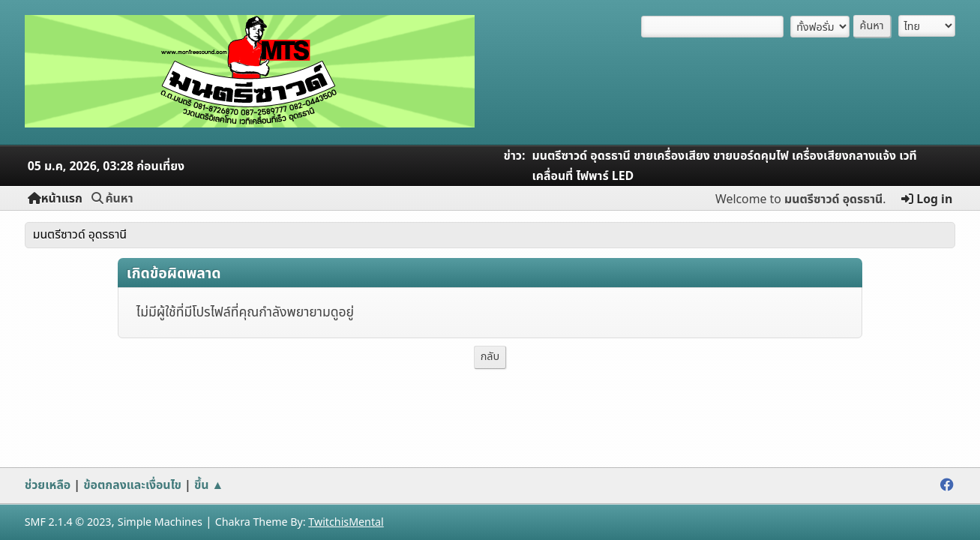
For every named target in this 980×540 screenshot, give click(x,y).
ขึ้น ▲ (209, 485)
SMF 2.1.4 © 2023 (68, 522)
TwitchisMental (346, 522)
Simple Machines (160, 522)
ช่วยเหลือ (48, 485)
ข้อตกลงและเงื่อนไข (132, 485)
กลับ (490, 357)
